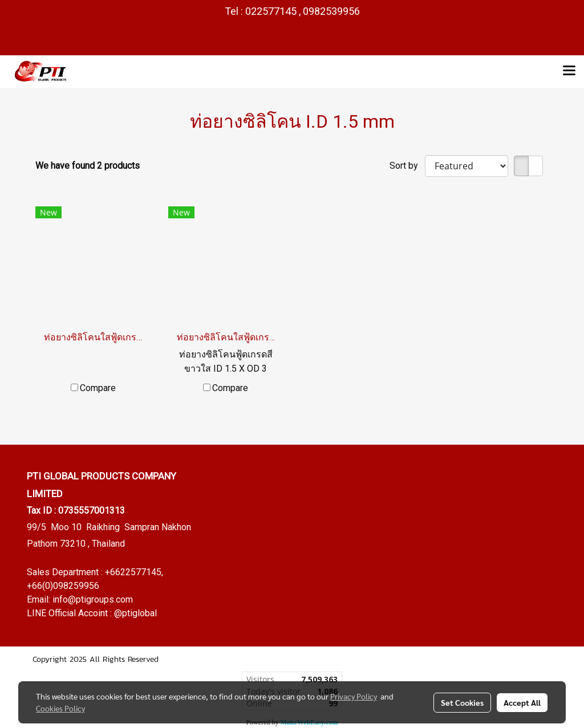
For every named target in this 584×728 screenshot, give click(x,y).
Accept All (522, 702)
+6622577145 (133, 572)
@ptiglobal (135, 613)
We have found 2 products (88, 166)
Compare (98, 388)
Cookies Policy (60, 708)
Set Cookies (462, 702)
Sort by (407, 166)
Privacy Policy (354, 696)
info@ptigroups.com (93, 599)
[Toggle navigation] (569, 71)
